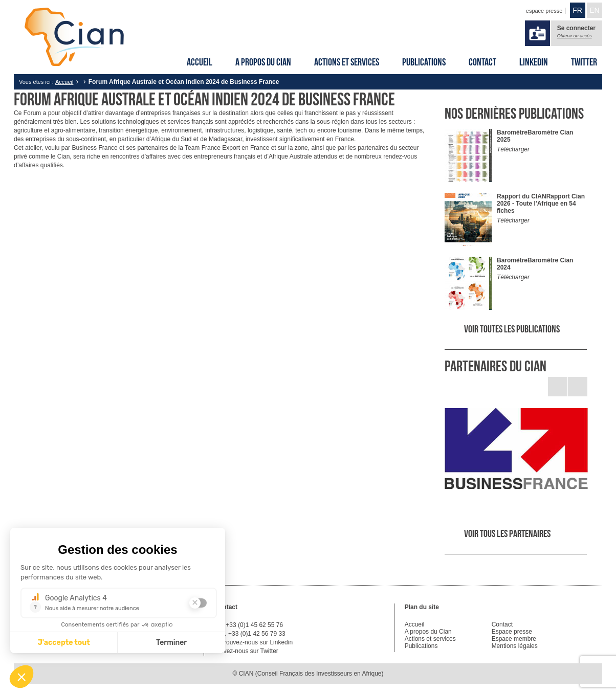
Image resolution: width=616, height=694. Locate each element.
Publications (424, 62)
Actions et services (347, 62)
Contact (482, 62)
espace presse (544, 11)
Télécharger (513, 149)
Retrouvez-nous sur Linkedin (254, 642)
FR (577, 10)
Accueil (200, 62)
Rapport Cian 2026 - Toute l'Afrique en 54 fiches (541, 204)
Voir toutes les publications (512, 329)
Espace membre (514, 639)
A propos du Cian (263, 62)
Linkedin (534, 62)
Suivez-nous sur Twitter (246, 651)
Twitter (584, 62)
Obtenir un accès (575, 36)
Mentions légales (515, 646)
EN (594, 10)
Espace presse (512, 632)
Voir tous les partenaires (507, 533)
